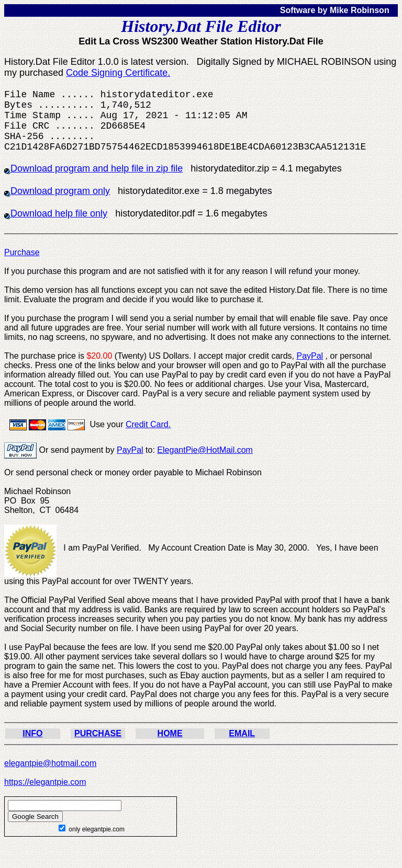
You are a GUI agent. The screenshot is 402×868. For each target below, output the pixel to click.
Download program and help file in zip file (93, 168)
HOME (170, 733)
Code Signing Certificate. (118, 73)
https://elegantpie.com (45, 782)
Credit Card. (148, 424)
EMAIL (242, 733)
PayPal (310, 356)
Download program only (57, 191)
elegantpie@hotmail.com (50, 763)
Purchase (22, 252)
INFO (32, 733)
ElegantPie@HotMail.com (205, 450)
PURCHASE (98, 733)
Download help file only (56, 213)
